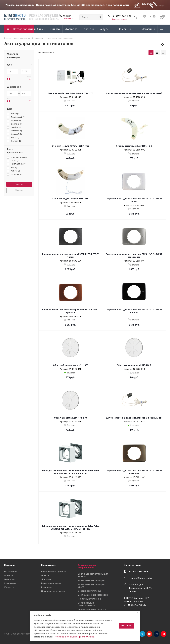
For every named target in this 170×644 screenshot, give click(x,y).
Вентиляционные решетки (92, 609)
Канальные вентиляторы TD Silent (93, 586)
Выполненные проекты (54, 571)
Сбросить (19, 190)
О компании (11, 571)
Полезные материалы (53, 591)
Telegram (142, 634)
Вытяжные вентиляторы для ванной (93, 575)
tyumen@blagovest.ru (141, 578)
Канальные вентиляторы (91, 580)
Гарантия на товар (51, 583)
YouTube (149, 634)
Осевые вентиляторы (89, 591)
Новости (9, 575)
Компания (10, 565)
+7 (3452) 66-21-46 (121, 16)
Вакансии (9, 579)
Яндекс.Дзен (164, 634)
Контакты (9, 587)
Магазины (47, 587)
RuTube (156, 634)
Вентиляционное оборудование (87, 566)
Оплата (45, 575)
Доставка (46, 579)
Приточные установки (90, 599)
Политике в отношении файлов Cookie (74, 637)
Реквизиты (10, 583)
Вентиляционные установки (93, 595)
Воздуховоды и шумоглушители (86, 604)
